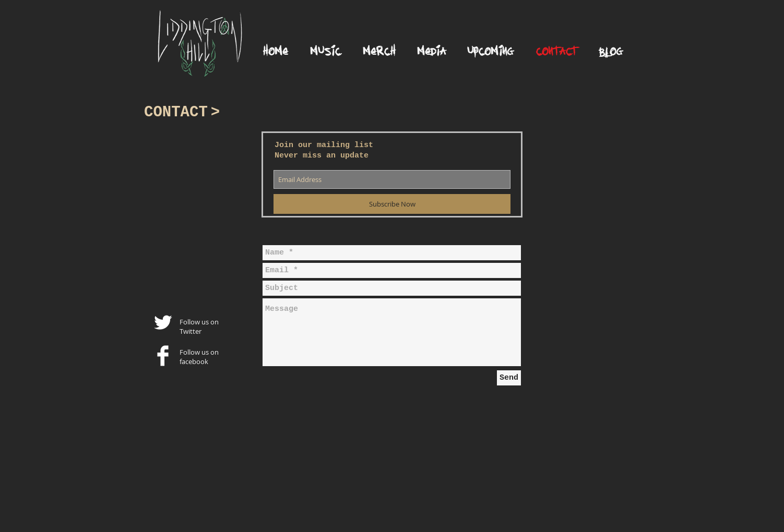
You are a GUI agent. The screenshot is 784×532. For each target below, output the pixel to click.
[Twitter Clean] (163, 322)
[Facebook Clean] (163, 356)
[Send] (509, 378)
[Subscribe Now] (392, 204)
